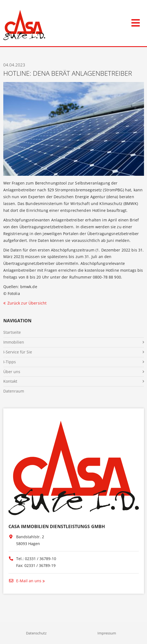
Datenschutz (36, 633)
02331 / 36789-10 (41, 559)
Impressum (107, 633)
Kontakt (10, 381)
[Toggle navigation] (136, 22)
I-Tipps (10, 362)
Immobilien (14, 342)
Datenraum (14, 391)
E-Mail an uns (25, 581)
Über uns (12, 372)
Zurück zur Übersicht (27, 303)
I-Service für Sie (18, 352)
